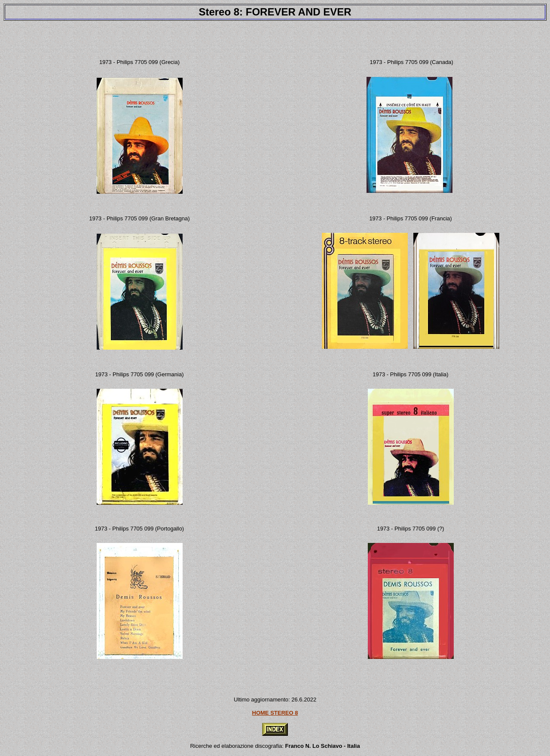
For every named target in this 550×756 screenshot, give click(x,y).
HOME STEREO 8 (275, 713)
